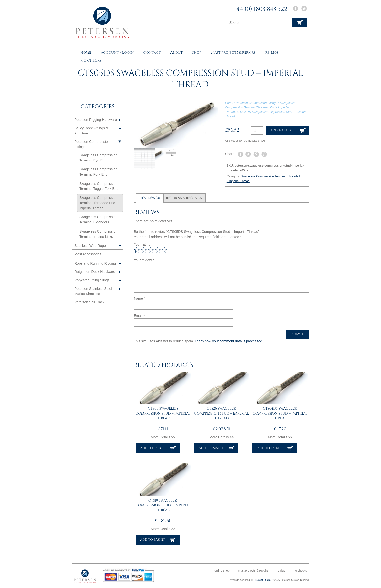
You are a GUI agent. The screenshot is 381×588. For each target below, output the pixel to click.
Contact (152, 53)
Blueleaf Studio (262, 580)
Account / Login (117, 53)
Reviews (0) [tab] (150, 198)
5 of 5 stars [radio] (164, 250)
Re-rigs (272, 53)
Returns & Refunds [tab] (184, 198)
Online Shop (222, 571)
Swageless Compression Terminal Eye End (98, 158)
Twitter (304, 9)
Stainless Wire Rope (90, 246)
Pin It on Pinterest (264, 154)
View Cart (299, 23)
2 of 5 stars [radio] (144, 250)
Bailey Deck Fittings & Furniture (91, 131)
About (177, 53)
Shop (197, 53)
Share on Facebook (240, 154)
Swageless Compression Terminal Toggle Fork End (99, 186)
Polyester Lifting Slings (92, 280)
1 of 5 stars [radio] (137, 250)
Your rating (142, 244)
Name (140, 298)
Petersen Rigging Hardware (96, 120)
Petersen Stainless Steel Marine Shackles (93, 291)
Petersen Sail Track (89, 302)
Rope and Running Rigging (95, 263)
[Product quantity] (257, 131)
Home (86, 53)
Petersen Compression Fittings (257, 103)
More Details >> (163, 437)
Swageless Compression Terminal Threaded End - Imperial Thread (260, 107)
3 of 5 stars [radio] (151, 250)
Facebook (295, 9)
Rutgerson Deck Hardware (95, 272)
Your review (144, 260)
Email (139, 316)
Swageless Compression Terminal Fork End (98, 172)
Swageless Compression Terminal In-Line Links (98, 234)
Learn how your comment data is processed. (229, 341)
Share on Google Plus (256, 154)
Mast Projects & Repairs (233, 53)
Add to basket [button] (152, 448)
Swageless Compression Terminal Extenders (98, 220)
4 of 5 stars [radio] (158, 250)
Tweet (248, 154)
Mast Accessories (88, 254)
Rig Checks (91, 61)
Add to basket (283, 130)
